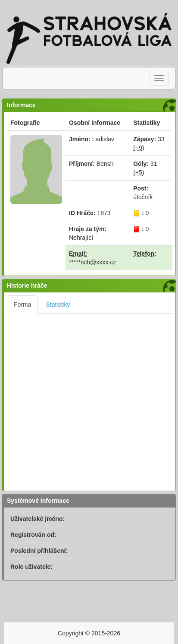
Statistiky (58, 305)
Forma (22, 305)
